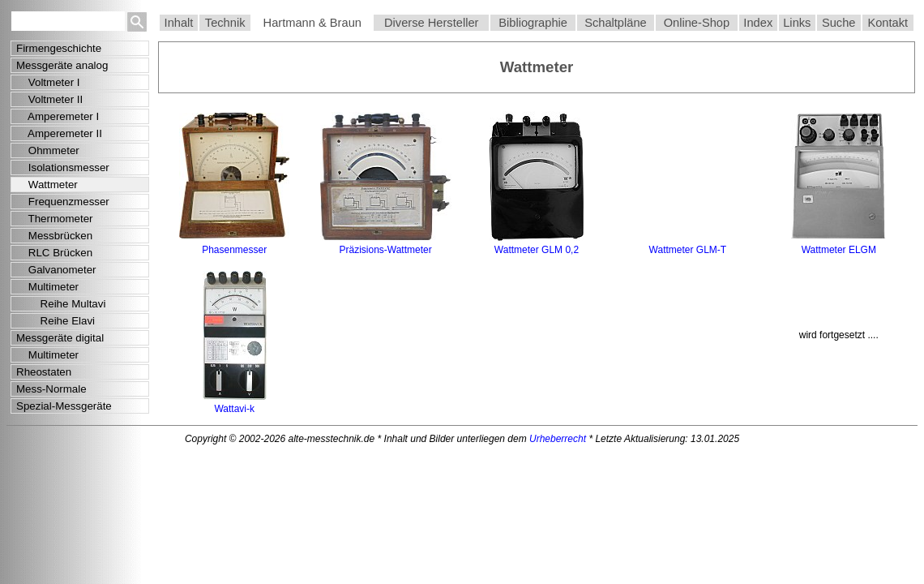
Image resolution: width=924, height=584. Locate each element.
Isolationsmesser (63, 167)
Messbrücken (54, 236)
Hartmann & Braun (312, 23)
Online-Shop (697, 23)
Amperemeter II (59, 133)
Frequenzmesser (63, 202)
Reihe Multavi (61, 304)
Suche (839, 23)
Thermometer (55, 219)
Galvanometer (56, 270)
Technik (225, 23)
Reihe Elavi (56, 321)
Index (758, 23)
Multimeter (47, 287)
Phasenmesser (234, 250)
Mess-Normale (51, 389)
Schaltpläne (616, 23)
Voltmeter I (48, 82)
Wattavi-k (234, 409)
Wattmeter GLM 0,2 (537, 250)
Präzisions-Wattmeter (385, 250)
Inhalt (179, 23)
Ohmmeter (48, 150)
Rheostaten (44, 372)
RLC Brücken (54, 253)
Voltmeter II (49, 99)
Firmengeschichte (59, 48)
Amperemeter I (58, 116)
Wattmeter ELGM (839, 250)
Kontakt (888, 23)
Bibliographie (533, 23)
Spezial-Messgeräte (64, 406)
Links (797, 23)
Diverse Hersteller (431, 23)
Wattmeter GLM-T (688, 250)
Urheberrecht (558, 439)
